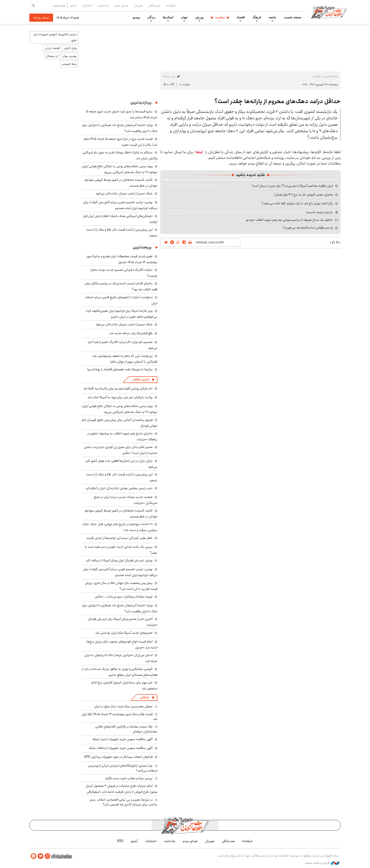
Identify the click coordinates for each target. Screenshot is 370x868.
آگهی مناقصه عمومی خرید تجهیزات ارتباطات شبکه (121, 748)
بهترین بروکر (70, 56)
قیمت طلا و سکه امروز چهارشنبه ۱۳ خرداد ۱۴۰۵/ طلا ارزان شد (120, 717)
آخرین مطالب (141, 379)
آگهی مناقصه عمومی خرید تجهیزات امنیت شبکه (122, 739)
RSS (120, 841)
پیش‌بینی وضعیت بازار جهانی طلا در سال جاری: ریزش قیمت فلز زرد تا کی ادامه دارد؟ (121, 586)
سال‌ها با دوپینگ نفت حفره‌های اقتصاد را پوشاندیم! (120, 369)
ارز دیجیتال (52, 56)
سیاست (220, 17)
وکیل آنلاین (70, 48)
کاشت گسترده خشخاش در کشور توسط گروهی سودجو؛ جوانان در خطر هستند (121, 183)
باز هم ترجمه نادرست (319, 212)
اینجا (199, 152)
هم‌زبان (138, 5)
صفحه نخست (292, 17)
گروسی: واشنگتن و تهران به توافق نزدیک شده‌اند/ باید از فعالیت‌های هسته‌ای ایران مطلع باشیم (120, 672)
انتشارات (87, 5)
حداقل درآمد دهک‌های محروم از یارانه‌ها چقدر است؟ (277, 101)
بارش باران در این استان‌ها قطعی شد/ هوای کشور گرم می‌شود (122, 464)
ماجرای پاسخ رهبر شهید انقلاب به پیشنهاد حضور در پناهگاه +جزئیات (122, 436)
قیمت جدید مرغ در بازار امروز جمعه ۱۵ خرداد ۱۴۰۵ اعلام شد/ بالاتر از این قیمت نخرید (121, 142)
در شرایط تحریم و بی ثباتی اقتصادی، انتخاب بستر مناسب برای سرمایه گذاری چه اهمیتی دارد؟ (124, 802)
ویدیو (136, 17)
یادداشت (103, 5)
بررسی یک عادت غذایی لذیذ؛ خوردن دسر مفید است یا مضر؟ (121, 550)
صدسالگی (154, 5)
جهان (184, 17)
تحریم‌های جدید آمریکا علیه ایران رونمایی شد (124, 633)
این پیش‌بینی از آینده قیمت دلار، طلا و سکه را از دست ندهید (122, 477)
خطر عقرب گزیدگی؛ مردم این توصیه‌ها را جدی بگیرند (119, 538)
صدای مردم (121, 5)
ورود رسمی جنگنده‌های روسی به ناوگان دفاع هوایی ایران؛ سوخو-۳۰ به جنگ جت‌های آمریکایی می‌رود (120, 169)
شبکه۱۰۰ (171, 5)
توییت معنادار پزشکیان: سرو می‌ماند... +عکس (124, 597)
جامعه (272, 17)
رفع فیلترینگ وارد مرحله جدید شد (131, 333)
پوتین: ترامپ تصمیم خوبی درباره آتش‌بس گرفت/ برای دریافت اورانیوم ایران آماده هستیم (120, 205)
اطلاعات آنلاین (329, 12)
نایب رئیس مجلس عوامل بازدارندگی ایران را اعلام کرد (119, 488)
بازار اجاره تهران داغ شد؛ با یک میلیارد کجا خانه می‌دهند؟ (297, 203)
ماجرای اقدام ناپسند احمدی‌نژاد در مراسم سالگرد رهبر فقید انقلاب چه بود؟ (121, 286)
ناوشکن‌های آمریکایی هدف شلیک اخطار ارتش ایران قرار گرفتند (120, 219)
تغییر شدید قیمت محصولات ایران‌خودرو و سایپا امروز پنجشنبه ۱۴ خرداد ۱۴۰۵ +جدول (122, 259)
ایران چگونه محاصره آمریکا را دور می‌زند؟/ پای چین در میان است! (292, 186)
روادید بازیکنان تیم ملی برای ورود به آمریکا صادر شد (120, 397)
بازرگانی (145, 697)
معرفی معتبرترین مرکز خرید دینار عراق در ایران (123, 706)
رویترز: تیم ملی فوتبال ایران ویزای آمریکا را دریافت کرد (119, 560)
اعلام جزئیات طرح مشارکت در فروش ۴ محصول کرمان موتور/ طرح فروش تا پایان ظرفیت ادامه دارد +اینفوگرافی (121, 789)
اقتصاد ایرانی (52, 48)
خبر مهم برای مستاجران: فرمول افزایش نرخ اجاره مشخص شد (124, 685)
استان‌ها (168, 17)
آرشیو (73, 5)
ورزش (199, 17)
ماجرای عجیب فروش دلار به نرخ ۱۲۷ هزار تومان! (303, 195)
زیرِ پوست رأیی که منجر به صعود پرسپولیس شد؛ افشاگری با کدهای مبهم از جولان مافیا (125, 359)
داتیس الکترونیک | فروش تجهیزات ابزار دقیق (55, 37)
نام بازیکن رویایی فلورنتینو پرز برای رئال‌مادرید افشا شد (118, 388)
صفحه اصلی (331, 76)
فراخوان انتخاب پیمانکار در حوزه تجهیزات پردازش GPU (118, 757)
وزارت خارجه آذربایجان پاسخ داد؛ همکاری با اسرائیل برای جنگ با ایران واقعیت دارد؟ (120, 608)
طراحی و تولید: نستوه (322, 863)
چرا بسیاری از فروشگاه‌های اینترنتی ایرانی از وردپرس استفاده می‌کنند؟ (123, 768)
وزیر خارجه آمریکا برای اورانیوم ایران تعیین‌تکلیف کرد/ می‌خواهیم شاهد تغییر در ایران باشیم (122, 314)
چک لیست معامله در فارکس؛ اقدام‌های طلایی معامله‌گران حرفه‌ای (126, 729)
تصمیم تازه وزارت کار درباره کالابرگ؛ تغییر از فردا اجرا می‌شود (123, 345)
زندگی (151, 17)
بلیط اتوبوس (69, 64)
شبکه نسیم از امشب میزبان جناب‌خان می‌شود (124, 193)
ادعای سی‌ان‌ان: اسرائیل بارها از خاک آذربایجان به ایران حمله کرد (121, 658)
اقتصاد (241, 17)
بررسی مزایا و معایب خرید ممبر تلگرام (129, 778)
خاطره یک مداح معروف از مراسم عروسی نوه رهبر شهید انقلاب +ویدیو (289, 220)
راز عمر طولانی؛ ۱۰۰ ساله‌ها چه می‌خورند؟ (308, 228)
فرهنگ (257, 17)
